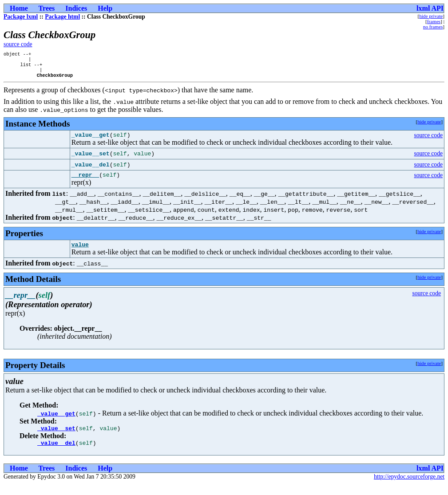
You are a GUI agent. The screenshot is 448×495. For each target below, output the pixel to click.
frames (434, 21)
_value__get (56, 422)
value (80, 253)
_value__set (56, 438)
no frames (433, 27)
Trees (47, 8)
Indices (76, 8)
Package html (62, 17)
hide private (431, 16)
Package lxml (21, 17)
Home (19, 8)
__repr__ (85, 182)
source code (18, 44)
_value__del (56, 454)
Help (105, 8)
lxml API (430, 8)
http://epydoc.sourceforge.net (409, 488)
